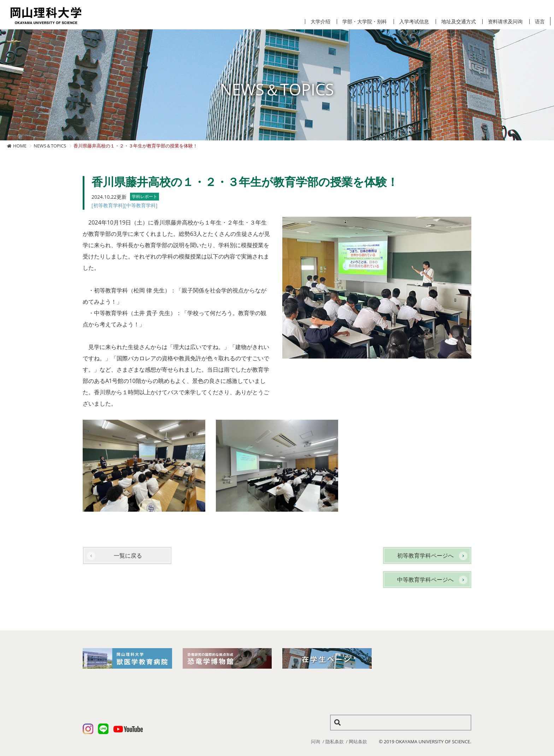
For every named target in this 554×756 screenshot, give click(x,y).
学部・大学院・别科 (365, 22)
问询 (316, 742)
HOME (20, 146)
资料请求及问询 (505, 22)
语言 (540, 22)
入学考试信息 (414, 22)
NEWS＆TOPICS (50, 146)
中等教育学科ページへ (425, 580)
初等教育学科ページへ (425, 556)
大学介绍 (320, 22)
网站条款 (358, 742)
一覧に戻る (128, 556)
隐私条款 (335, 742)
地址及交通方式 (459, 22)
